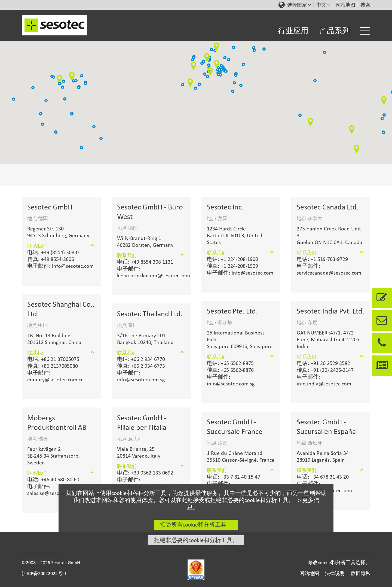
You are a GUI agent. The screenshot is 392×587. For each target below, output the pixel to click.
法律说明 (335, 573)
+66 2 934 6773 (141, 366)
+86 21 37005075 (53, 359)
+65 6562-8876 (230, 370)
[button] (225, 58)
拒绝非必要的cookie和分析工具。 (196, 540)
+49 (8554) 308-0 (53, 252)
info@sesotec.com (60, 266)
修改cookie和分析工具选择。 (339, 562)
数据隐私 (360, 573)
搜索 (365, 5)
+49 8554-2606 (51, 259)
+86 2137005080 (53, 366)
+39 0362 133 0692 (145, 473)
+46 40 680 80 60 (53, 479)
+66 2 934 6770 (141, 359)
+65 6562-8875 (230, 363)
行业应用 (293, 31)
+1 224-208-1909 (232, 266)
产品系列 (335, 31)
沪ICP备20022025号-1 (44, 573)
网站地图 (345, 5)
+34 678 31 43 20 (323, 477)
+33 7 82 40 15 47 (234, 477)
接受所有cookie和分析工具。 (196, 525)
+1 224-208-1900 (232, 259)
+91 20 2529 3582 (323, 363)
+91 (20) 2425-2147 (325, 370)
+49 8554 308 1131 (145, 262)
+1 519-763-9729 (322, 259)
